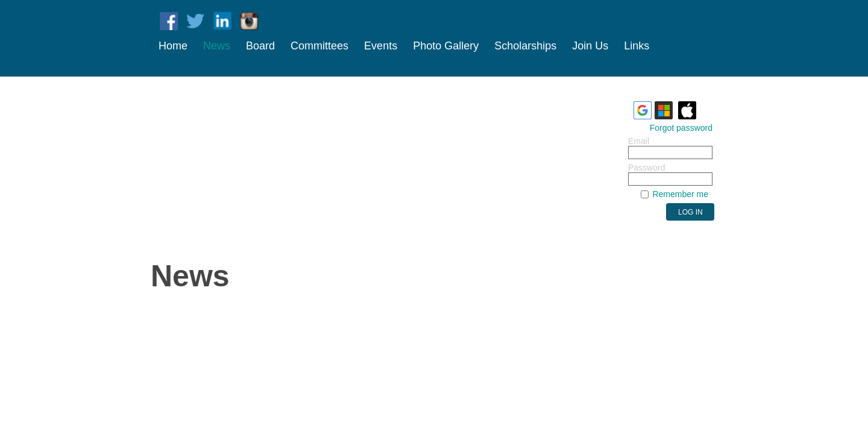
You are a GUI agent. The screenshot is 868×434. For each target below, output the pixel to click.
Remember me (680, 194)
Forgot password (681, 128)
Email (639, 141)
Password (646, 168)
